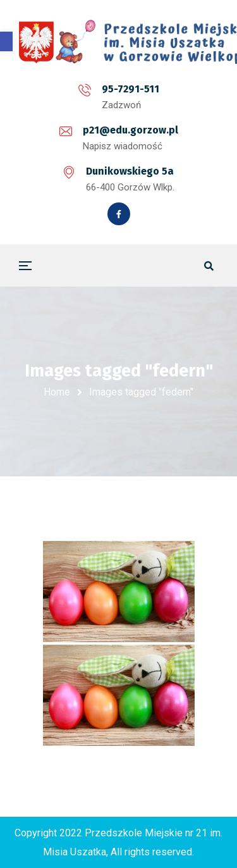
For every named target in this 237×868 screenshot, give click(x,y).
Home (57, 392)
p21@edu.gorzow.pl (131, 130)
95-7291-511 (131, 89)
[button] (6, 41)
